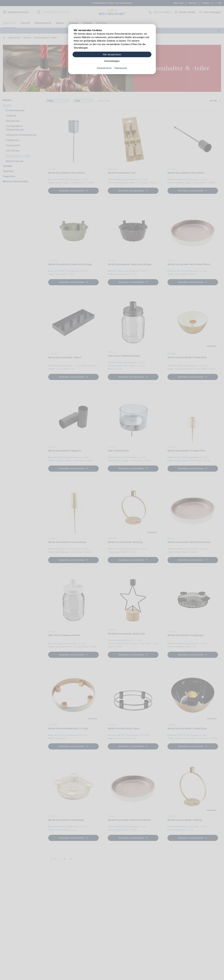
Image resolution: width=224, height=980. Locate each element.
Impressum (121, 68)
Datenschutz (104, 68)
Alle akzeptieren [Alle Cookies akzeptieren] (112, 54)
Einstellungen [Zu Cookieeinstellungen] (112, 61)
